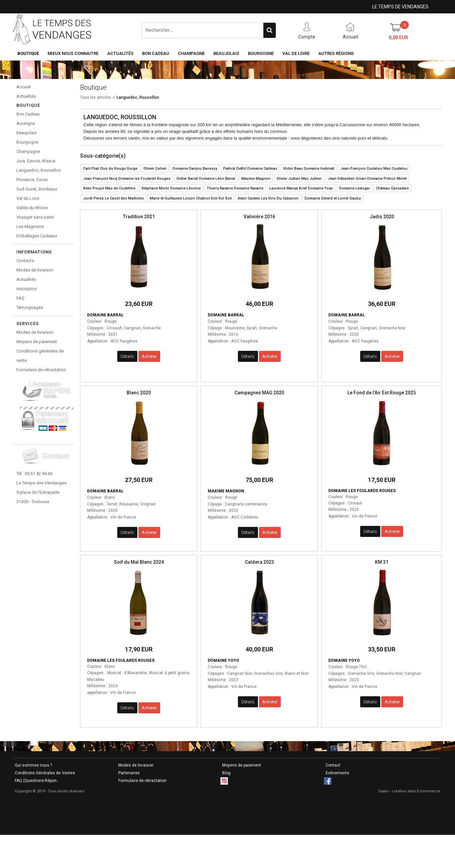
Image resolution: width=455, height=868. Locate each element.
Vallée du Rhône (32, 208)
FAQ (20, 298)
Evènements (337, 773)
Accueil (24, 87)
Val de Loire (296, 53)
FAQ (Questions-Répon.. (37, 781)
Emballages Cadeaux (37, 236)
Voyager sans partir (35, 217)
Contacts (25, 261)
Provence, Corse (32, 180)
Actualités (120, 53)
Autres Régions (336, 53)
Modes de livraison (35, 270)
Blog (226, 773)
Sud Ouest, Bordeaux (37, 189)
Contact (333, 765)
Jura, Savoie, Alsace (36, 161)
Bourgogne (261, 53)
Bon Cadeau (156, 53)
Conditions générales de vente (40, 356)
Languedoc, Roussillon (39, 170)
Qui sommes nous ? (33, 765)
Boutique (28, 53)
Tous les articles (95, 97)
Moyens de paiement (37, 342)
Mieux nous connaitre (73, 53)
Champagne (191, 53)
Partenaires (129, 773)
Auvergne (26, 123)
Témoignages (30, 307)
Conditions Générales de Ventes (45, 773)
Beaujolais (226, 53)
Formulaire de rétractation (41, 370)
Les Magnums (30, 226)
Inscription (27, 289)
